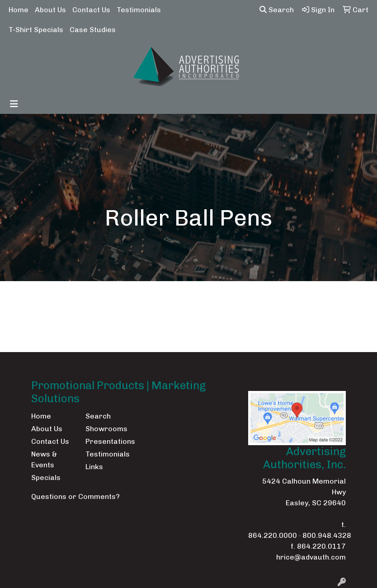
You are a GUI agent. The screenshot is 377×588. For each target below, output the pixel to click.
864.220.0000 (273, 535)
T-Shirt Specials (36, 30)
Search (277, 10)
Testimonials (139, 10)
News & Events (44, 459)
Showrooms (106, 429)
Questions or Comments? (75, 496)
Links (94, 467)
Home (19, 10)
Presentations (107, 441)
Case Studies (93, 30)
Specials (46, 477)
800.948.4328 (327, 535)
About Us (50, 10)
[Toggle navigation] (14, 104)
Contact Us (91, 10)
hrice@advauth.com (311, 557)
